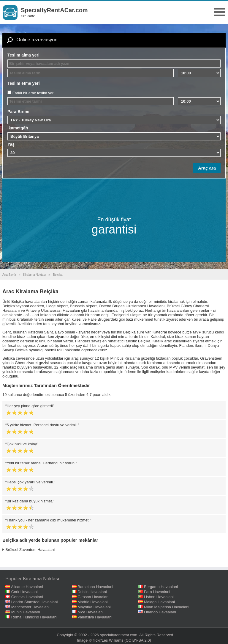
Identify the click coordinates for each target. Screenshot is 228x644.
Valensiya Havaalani (95, 617)
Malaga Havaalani (159, 602)
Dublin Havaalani (92, 592)
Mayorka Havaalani (94, 607)
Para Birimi (18, 112)
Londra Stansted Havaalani (35, 602)
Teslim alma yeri (23, 55)
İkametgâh (18, 128)
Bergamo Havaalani (161, 587)
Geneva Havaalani (27, 597)
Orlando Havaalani (160, 612)
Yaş (11, 144)
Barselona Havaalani (95, 587)
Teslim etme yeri (24, 83)
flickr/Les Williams (108, 640)
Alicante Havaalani (27, 587)
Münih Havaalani (26, 612)
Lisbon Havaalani (159, 597)
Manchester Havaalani (30, 607)
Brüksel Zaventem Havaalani (30, 550)
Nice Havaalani (90, 612)
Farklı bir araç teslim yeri (34, 93)
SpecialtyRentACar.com (54, 10)
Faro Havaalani (157, 592)
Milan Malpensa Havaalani (167, 607)
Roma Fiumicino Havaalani (34, 617)
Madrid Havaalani (92, 602)
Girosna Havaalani (93, 597)
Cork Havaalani (24, 592)
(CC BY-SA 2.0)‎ (138, 640)
